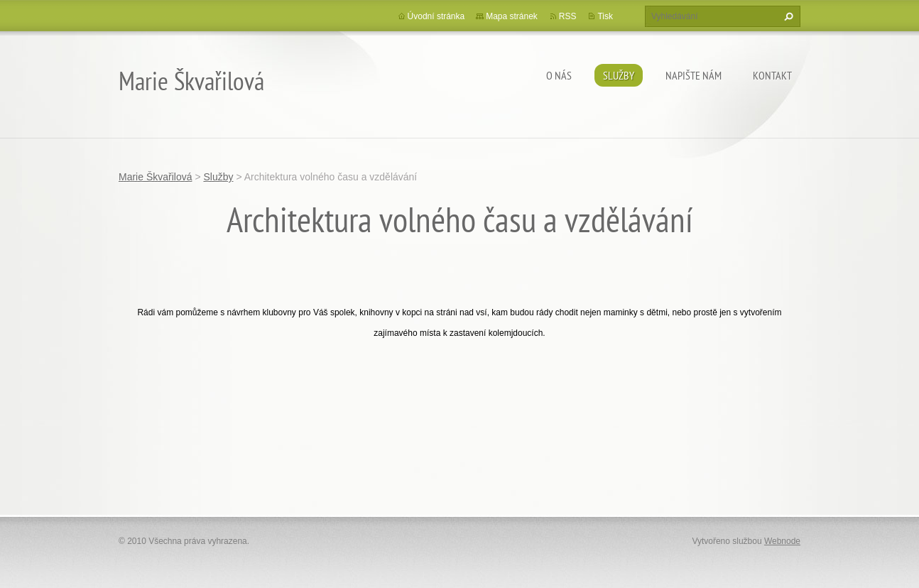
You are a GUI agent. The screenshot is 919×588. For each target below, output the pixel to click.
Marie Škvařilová (155, 177)
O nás (559, 75)
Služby (619, 75)
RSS (568, 16)
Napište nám (694, 75)
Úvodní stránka (436, 16)
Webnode (782, 541)
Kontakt (772, 75)
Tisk (605, 16)
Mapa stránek (512, 16)
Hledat (787, 16)
